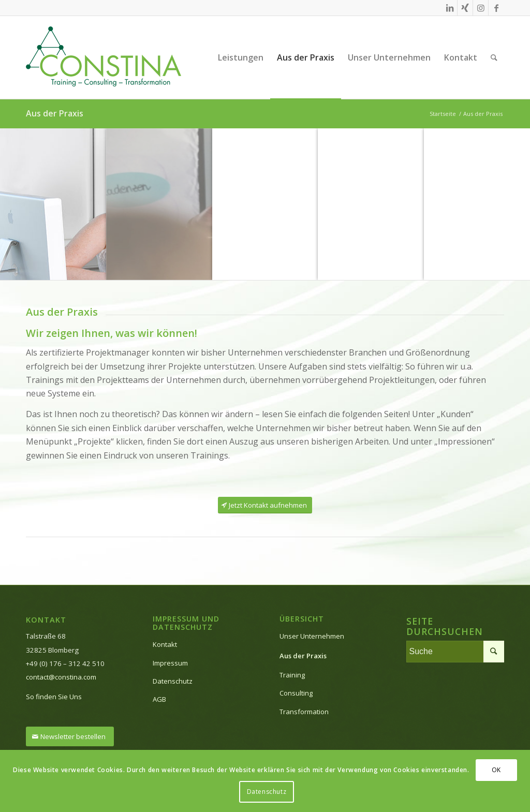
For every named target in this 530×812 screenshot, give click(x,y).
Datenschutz (173, 681)
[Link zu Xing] (465, 8)
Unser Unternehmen (312, 636)
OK (496, 770)
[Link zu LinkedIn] (450, 8)
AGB (159, 699)
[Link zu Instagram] (481, 8)
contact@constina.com (61, 677)
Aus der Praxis (55, 113)
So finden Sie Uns (54, 697)
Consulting (296, 693)
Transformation (304, 712)
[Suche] (494, 57)
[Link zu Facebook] (496, 8)
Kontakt (165, 644)
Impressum (170, 663)
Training (292, 675)
